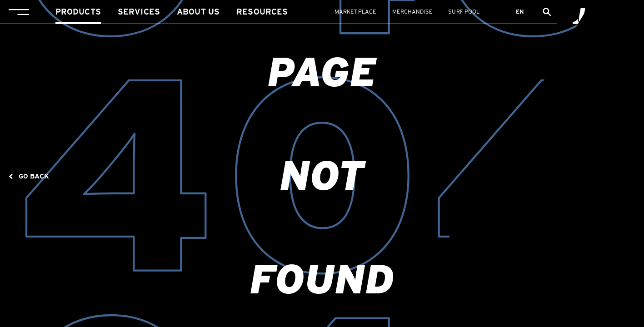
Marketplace (355, 12)
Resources (262, 12)
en (520, 12)
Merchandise (412, 12)
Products (78, 12)
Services (139, 12)
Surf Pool (464, 12)
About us (198, 12)
